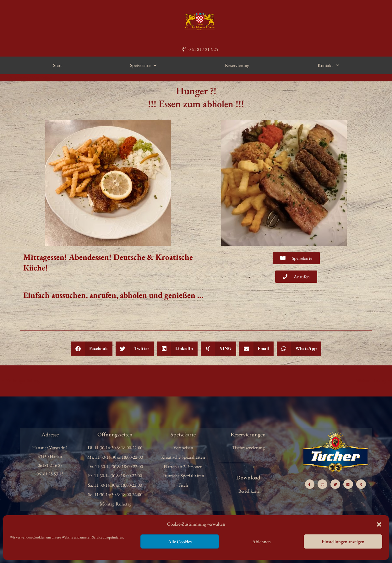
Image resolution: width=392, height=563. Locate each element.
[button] (379, 524)
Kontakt (328, 66)
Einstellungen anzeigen (343, 541)
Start (57, 65)
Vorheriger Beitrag (20, 380)
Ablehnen (261, 541)
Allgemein (19, 77)
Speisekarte (143, 66)
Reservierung (237, 65)
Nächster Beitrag (373, 380)
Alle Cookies (180, 541)
